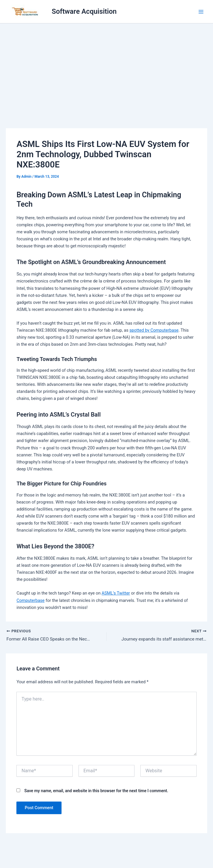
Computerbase (30, 600)
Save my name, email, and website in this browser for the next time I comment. (96, 791)
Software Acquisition (84, 11)
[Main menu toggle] (201, 12)
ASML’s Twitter (116, 593)
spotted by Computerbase (154, 330)
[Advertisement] (106, 67)
